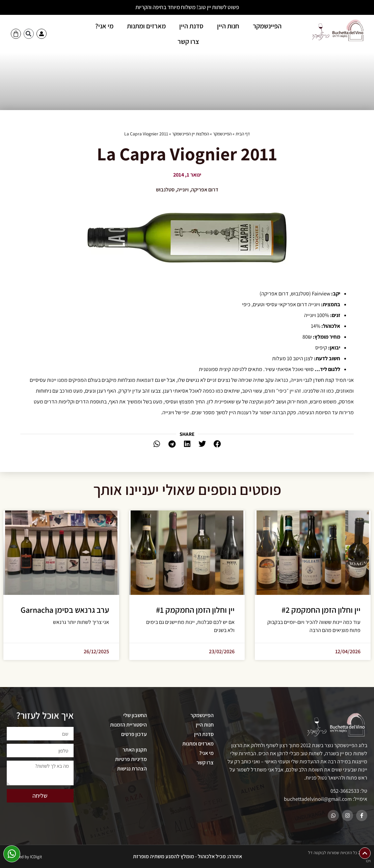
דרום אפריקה (205, 190)
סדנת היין (191, 26)
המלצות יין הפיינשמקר (191, 134)
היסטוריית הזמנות (128, 725)
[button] (29, 34)
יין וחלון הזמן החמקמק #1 (195, 610)
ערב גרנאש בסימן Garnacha (65, 610)
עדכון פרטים (134, 734)
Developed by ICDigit (23, 857)
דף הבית (243, 134)
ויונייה (183, 190)
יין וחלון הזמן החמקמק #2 (321, 610)
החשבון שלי (135, 715)
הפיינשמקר (267, 26)
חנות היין (228, 26)
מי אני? (104, 26)
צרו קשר (188, 42)
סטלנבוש (165, 190)
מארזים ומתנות (146, 26)
